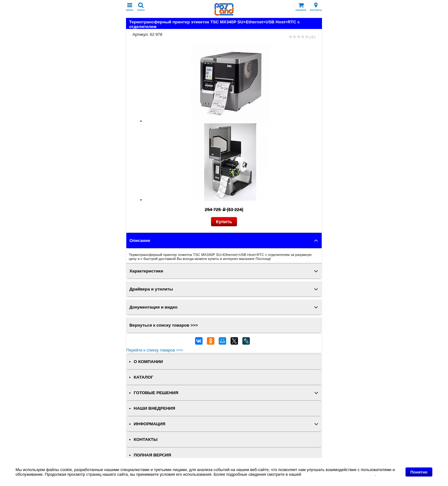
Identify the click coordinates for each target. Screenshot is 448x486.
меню (130, 7)
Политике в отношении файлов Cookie (339, 474)
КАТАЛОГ (144, 377)
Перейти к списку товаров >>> (155, 350)
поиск (141, 7)
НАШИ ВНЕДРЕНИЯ (154, 408)
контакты (316, 7)
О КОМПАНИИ (148, 362)
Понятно (419, 472)
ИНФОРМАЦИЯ (150, 424)
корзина (301, 7)
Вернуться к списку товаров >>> (164, 325)
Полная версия (152, 455)
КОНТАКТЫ (146, 439)
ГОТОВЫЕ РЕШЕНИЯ (156, 393)
